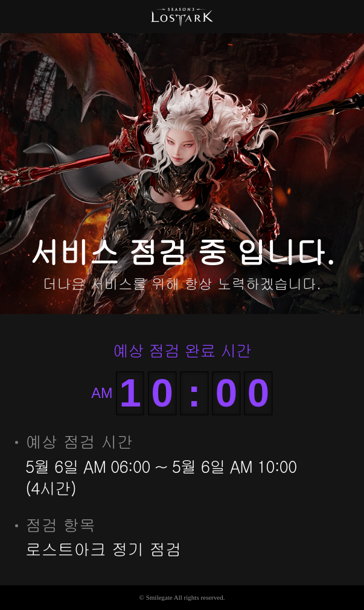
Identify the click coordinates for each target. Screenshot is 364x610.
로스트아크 (182, 17)
